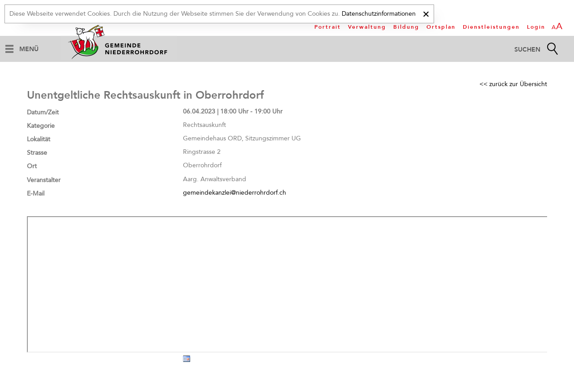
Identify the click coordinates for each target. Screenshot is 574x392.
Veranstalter (44, 180)
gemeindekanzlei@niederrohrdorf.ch (235, 193)
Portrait (328, 27)
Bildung (406, 27)
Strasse (37, 153)
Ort (32, 166)
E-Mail (36, 194)
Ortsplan (441, 27)
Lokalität (39, 139)
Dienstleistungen (491, 27)
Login (536, 27)
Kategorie (41, 126)
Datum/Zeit (43, 112)
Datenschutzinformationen (379, 14)
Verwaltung (367, 27)
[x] (426, 13)
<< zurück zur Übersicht (513, 84)
